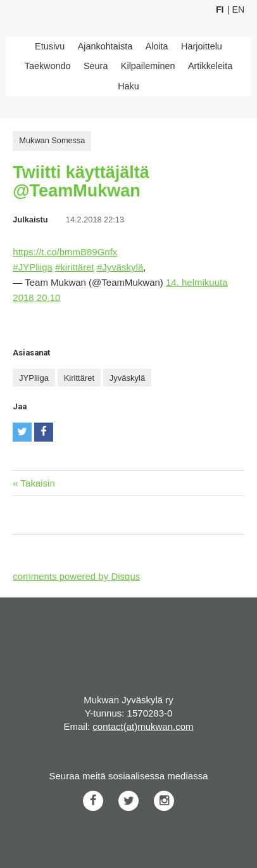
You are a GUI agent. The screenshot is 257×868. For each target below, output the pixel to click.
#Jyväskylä (120, 267)
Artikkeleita (210, 66)
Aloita (157, 46)
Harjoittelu (202, 46)
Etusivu (50, 46)
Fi (220, 10)
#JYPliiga (33, 267)
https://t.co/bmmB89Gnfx (65, 252)
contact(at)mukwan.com (143, 726)
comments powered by (76, 576)
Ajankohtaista (105, 46)
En (238, 10)
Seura (96, 66)
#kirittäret (75, 267)
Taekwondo (48, 66)
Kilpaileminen (148, 66)
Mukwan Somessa (52, 140)
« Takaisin (34, 483)
